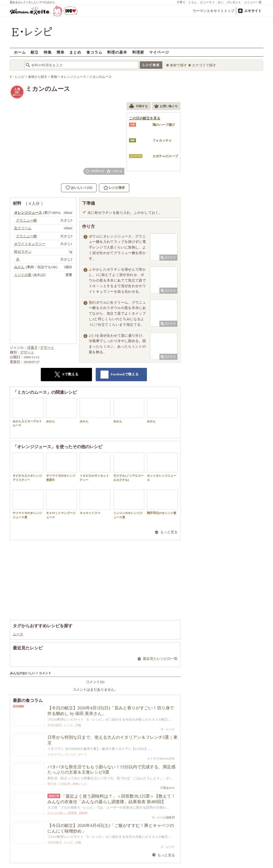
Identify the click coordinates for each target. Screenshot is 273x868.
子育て (181, 2)
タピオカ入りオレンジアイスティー (28, 467)
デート (83, 754)
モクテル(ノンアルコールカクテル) (129, 467)
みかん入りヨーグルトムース (28, 412)
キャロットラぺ (95, 502)
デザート (47, 347)
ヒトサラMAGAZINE (161, 758)
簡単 (61, 52)
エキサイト (253, 11)
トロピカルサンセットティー (95, 467)
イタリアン (55, 754)
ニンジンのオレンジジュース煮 (129, 504)
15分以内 (64, 784)
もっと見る (169, 532)
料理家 (138, 52)
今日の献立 (55, 725)
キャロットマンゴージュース (62, 504)
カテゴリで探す (204, 65)
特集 (48, 52)
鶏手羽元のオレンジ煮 (162, 502)
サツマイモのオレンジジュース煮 (28, 504)
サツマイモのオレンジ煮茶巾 (62, 467)
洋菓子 (32, 347)
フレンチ (70, 754)
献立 (35, 52)
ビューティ (208, 2)
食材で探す (178, 65)
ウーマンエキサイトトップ (214, 11)
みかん (62, 410)
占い (221, 2)
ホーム (20, 52)
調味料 (83, 813)
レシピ (69, 725)
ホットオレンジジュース (162, 467)
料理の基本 (117, 52)
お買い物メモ (166, 107)
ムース (18, 634)
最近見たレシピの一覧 (160, 659)
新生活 (52, 784)
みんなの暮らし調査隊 (62, 813)
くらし (193, 2)
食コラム (94, 52)
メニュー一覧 (253, 2)
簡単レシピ (80, 784)
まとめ (75, 52)
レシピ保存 (117, 188)
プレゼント (234, 2)
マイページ (159, 52)
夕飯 (78, 725)
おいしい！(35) (82, 188)
